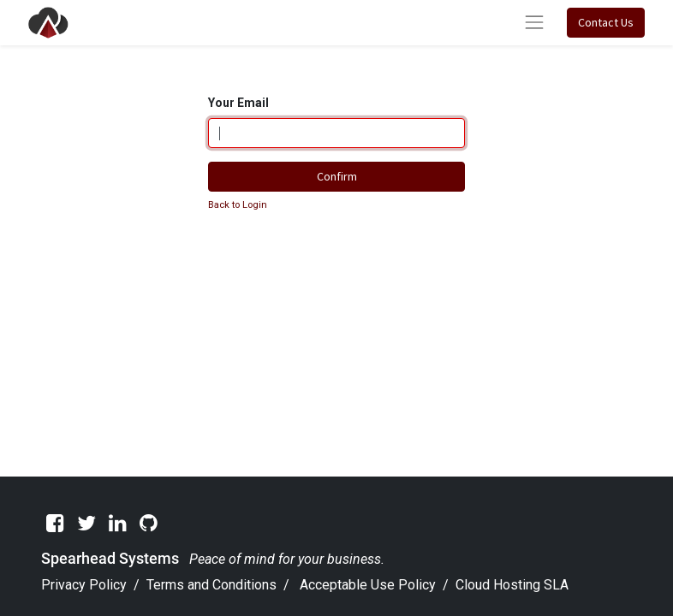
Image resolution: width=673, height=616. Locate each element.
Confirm (337, 176)
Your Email (238, 103)
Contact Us (606, 22)
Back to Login (238, 205)
